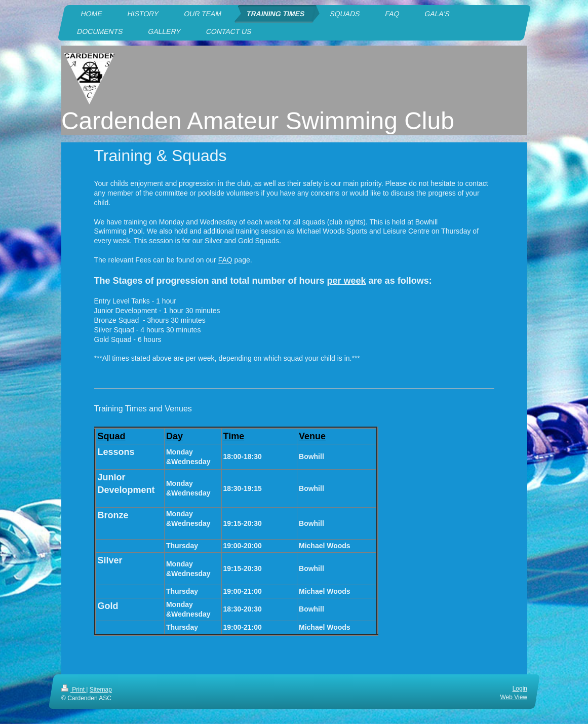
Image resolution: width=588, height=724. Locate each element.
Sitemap (100, 690)
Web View (514, 697)
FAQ (225, 260)
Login (519, 689)
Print (74, 690)
